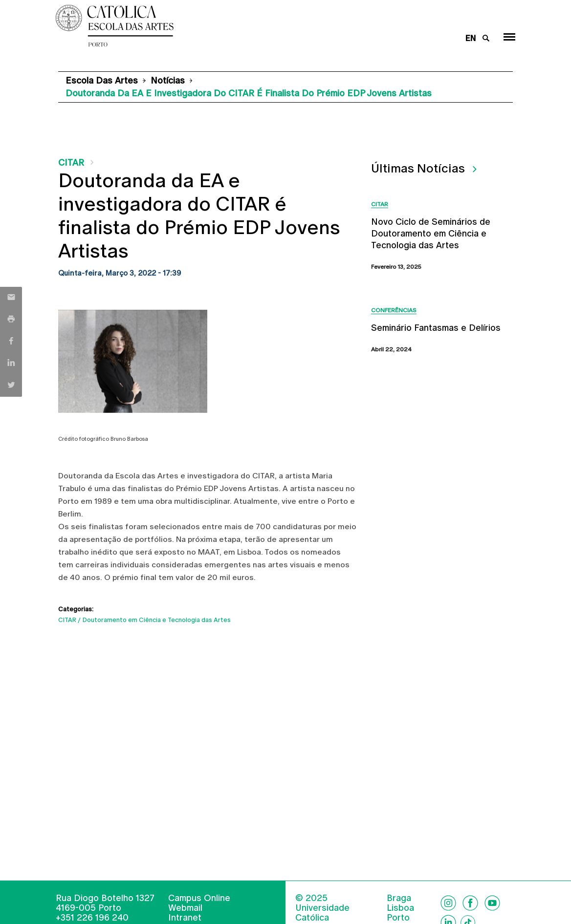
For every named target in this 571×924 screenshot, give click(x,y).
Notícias (168, 80)
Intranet (185, 917)
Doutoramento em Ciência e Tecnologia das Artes (157, 620)
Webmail (185, 908)
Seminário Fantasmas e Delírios (436, 328)
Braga (399, 898)
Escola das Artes (102, 80)
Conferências (394, 310)
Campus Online (199, 898)
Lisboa (400, 908)
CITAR (71, 162)
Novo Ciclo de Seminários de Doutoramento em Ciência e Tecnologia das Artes (431, 233)
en (471, 38)
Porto (398, 918)
